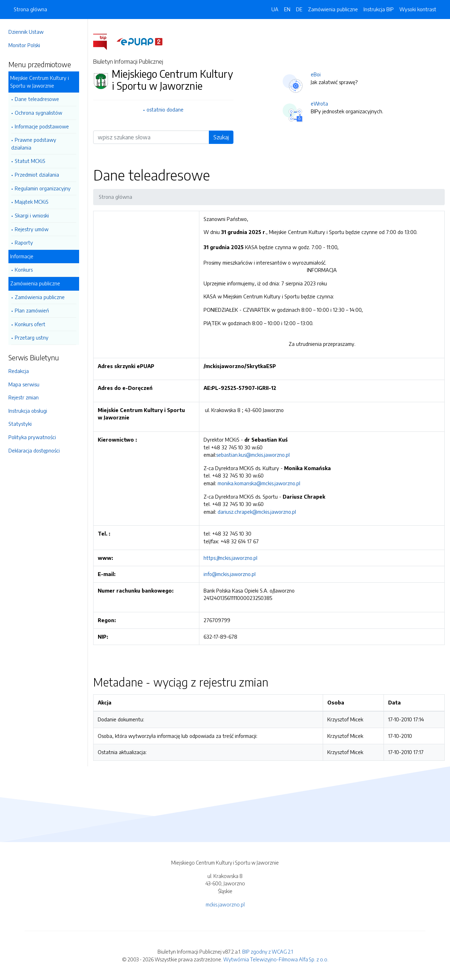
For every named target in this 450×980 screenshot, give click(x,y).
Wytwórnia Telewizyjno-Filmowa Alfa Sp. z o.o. (276, 959)
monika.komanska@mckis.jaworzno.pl (259, 483)
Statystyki (20, 424)
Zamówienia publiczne (35, 283)
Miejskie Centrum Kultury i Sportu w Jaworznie (40, 82)
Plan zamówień (32, 310)
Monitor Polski (24, 45)
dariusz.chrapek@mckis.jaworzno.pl (257, 512)
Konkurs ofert (30, 324)
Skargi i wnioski (32, 215)
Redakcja (19, 371)
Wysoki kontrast (418, 9)
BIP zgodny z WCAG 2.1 (268, 951)
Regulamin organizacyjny (43, 188)
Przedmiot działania (37, 175)
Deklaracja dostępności (34, 450)
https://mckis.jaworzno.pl (230, 558)
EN (287, 9)
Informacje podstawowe (42, 126)
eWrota (319, 103)
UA (275, 9)
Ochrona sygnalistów (38, 113)
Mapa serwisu (24, 384)
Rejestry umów (32, 229)
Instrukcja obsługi (28, 411)
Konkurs (24, 270)
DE (299, 9)
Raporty (24, 242)
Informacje (22, 256)
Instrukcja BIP (379, 9)
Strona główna (30, 9)
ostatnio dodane (165, 109)
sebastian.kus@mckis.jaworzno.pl (253, 455)
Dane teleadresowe (37, 99)
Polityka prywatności (32, 437)
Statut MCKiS (30, 161)
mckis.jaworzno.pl (225, 904)
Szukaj (221, 137)
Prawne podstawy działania (34, 144)
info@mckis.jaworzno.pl (230, 574)
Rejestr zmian (24, 397)
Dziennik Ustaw (26, 32)
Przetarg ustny (32, 337)
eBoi (316, 74)
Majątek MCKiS (32, 202)
